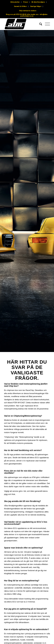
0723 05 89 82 (21, 14)
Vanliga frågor (36, 6)
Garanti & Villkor (20, 6)
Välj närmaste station (28, 11)
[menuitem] (15, 2)
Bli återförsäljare (38, 2)
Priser (26, 2)
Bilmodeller (15, 2)
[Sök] (39, 24)
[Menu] (46, 24)
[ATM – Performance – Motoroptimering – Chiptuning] (22, 24)
